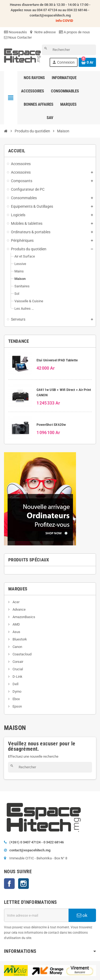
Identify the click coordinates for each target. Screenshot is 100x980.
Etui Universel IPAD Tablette (57, 360)
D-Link (17, 677)
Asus (16, 632)
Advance (19, 609)
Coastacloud (22, 654)
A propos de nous (74, 32)
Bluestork (19, 639)
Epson (17, 706)
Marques (18, 589)
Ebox (16, 699)
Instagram (23, 884)
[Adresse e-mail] (36, 915)
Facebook (9, 884)
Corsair (17, 662)
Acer (16, 602)
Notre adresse (43, 32)
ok (82, 915)
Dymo (17, 691)
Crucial (17, 669)
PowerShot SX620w (51, 425)
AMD (16, 624)
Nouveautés (15, 32)
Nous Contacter (18, 37)
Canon (17, 647)
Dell (15, 684)
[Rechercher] (69, 50)
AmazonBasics (23, 617)
